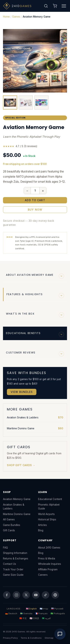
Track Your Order (13, 569)
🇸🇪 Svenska (26, 613)
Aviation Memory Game (17, 499)
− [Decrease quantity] (27, 191)
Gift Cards (9, 530)
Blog (41, 530)
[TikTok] (46, 595)
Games (16, 17)
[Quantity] (35, 191)
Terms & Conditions (31, 638)
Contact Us (10, 564)
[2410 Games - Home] (23, 6)
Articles (42, 525)
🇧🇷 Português (58, 613)
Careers (43, 575)
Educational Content (50, 499)
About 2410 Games (49, 548)
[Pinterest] (55, 595)
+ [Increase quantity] (43, 191)
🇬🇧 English (31, 609)
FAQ (5, 548)
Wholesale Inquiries (50, 564)
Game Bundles (12, 525)
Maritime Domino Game (35, 429)
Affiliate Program (48, 569)
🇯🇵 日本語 (34, 618)
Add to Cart (35, 200)
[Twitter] (26, 595)
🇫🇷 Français (41, 613)
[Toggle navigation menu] (64, 6)
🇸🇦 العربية (46, 618)
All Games (9, 519)
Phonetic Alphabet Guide (49, 507)
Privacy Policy (10, 638)
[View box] (10, 103)
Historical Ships (47, 519)
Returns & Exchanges (16, 559)
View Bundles (22, 392)
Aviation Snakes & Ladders (35, 418)
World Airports (46, 514)
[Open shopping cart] (55, 6)
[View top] (41, 103)
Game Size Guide (13, 575)
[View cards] (26, 103)
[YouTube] (36, 595)
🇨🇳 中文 (23, 618)
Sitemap (49, 638)
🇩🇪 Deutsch (11, 613)
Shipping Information (15, 553)
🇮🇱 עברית (44, 609)
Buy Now (35, 210)
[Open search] (46, 6)
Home (6, 17)
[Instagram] (16, 595)
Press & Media (47, 559)
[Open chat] (60, 634)
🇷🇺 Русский (57, 609)
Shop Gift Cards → (21, 465)
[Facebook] (7, 595)
